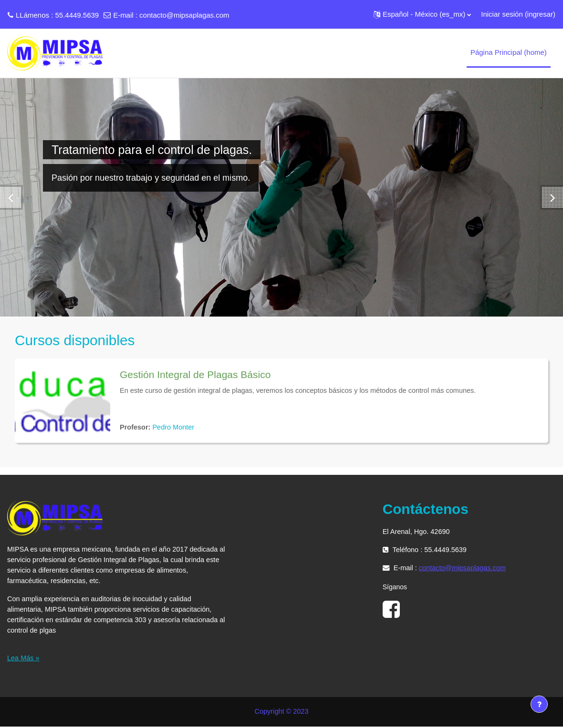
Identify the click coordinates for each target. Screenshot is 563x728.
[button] (422, 14)
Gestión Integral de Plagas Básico (195, 374)
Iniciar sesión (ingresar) (518, 14)
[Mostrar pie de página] (539, 704)
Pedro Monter (175, 427)
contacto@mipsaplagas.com (184, 15)
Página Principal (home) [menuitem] (509, 52)
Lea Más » (24, 659)
